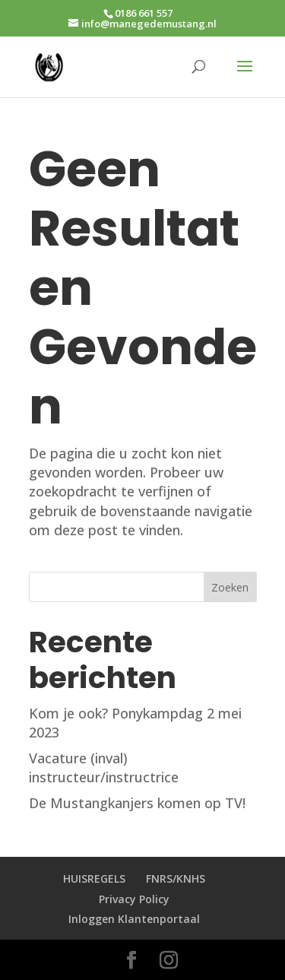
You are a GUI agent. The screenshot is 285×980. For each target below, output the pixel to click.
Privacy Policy (134, 899)
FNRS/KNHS (176, 879)
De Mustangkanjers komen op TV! (137, 803)
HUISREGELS (94, 879)
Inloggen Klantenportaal (134, 919)
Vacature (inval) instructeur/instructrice (104, 768)
